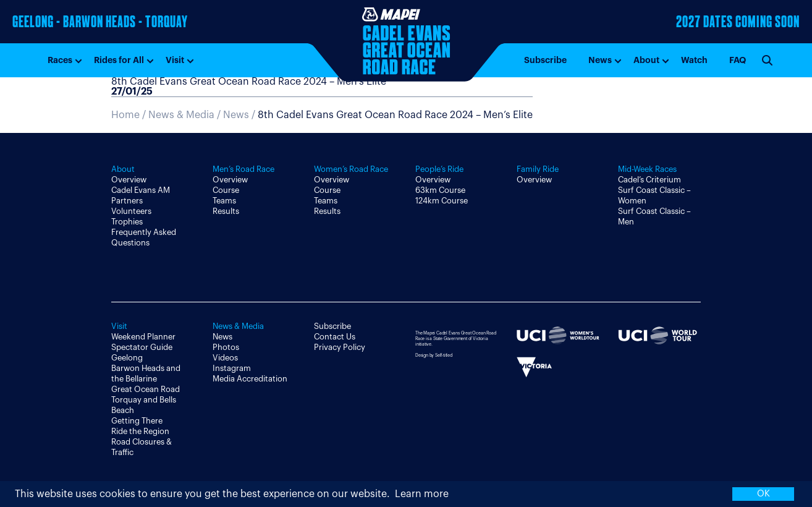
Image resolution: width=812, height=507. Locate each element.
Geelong (127, 358)
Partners (127, 201)
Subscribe (545, 60)
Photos (226, 347)
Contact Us (335, 337)
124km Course (442, 201)
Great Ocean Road (146, 389)
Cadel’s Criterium (649, 180)
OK (763, 494)
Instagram (232, 368)
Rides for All (119, 60)
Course (226, 190)
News (600, 60)
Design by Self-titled (434, 355)
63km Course (440, 190)
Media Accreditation (250, 379)
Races (60, 60)
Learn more (422, 494)
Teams (224, 201)
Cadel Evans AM (141, 190)
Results (226, 211)
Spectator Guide (142, 347)
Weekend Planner (143, 337)
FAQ (738, 60)
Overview (129, 180)
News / (378, 115)
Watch (694, 60)
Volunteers (131, 211)
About (646, 60)
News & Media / (186, 115)
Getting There (137, 421)
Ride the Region (140, 431)
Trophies (127, 222)
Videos (225, 358)
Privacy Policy (340, 347)
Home (125, 115)
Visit (175, 60)
